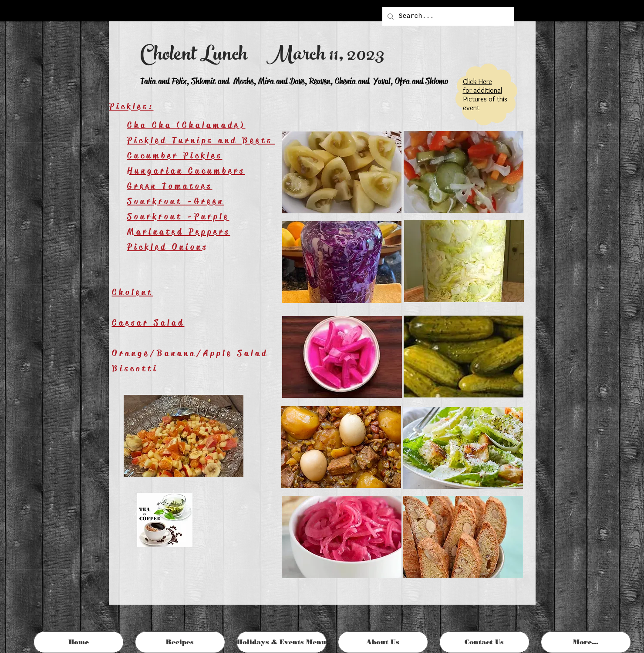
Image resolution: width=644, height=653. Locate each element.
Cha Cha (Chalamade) (186, 125)
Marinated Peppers (179, 232)
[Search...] (447, 16)
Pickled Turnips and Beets (201, 140)
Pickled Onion (165, 247)
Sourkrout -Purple (178, 217)
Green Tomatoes (170, 186)
